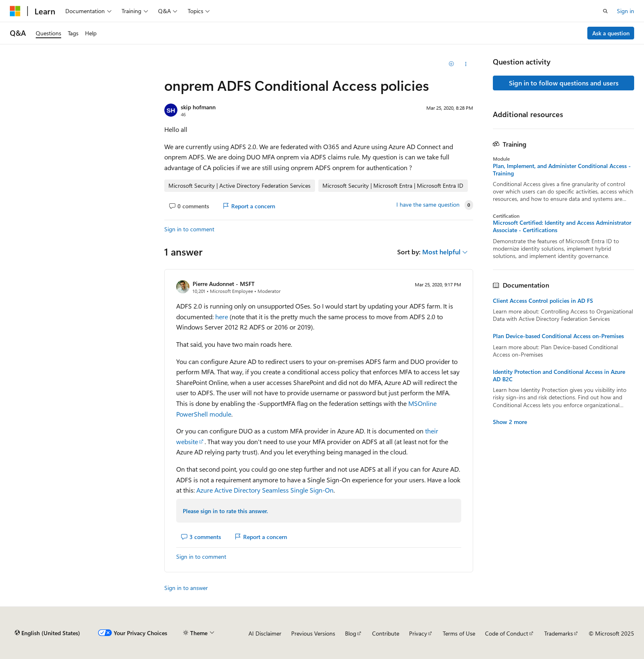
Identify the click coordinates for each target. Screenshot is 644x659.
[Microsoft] (15, 11)
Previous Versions (313, 633)
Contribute (386, 633)
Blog (351, 633)
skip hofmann (198, 107)
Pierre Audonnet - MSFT (224, 284)
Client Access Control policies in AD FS (543, 301)
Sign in (626, 11)
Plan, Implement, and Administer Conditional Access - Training (562, 170)
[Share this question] (466, 64)
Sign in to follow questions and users (564, 83)
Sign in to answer (186, 588)
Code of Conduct (507, 633)
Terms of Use (459, 633)
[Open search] (605, 11)
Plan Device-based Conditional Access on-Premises (558, 336)
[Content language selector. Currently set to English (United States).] (47, 633)
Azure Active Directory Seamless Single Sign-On (265, 490)
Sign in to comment (189, 229)
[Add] (452, 64)
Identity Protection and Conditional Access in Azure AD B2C (559, 376)
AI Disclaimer (265, 633)
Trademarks (559, 633)
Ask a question (611, 33)
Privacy (418, 633)
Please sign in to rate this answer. (225, 511)
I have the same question (428, 205)
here (222, 317)
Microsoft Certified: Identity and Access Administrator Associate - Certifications (562, 226)
